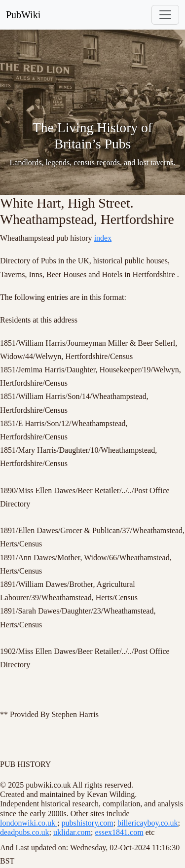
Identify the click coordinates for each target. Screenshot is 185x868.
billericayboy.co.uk (148, 823)
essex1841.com (119, 832)
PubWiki (23, 15)
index (103, 238)
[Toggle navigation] (165, 15)
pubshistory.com (87, 823)
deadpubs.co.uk (25, 832)
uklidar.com (72, 832)
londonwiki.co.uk (29, 823)
